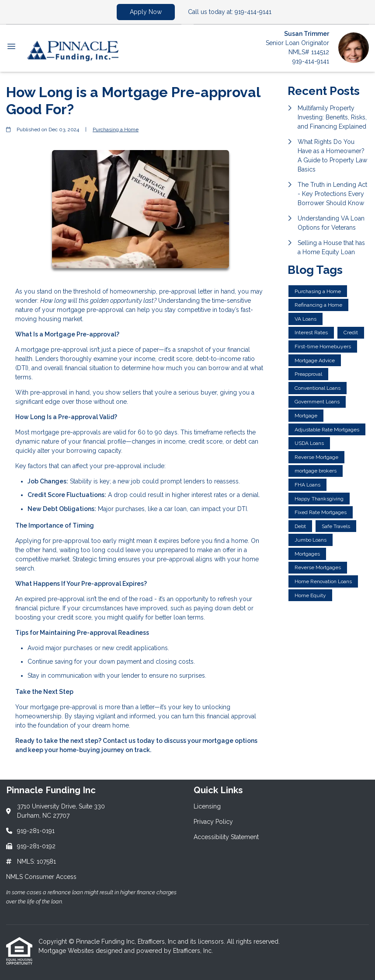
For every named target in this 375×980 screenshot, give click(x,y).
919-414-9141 (311, 61)
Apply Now (146, 12)
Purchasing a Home (116, 129)
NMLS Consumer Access (41, 877)
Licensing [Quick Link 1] (207, 806)
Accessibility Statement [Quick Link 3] (226, 837)
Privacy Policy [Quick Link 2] (213, 822)
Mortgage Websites (67, 951)
